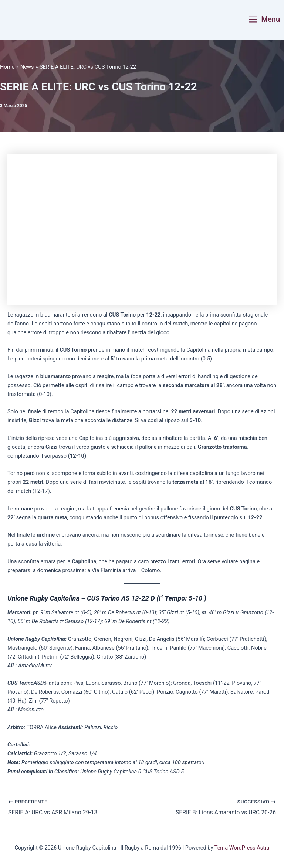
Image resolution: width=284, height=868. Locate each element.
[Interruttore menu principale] (264, 19)
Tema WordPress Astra (242, 848)
